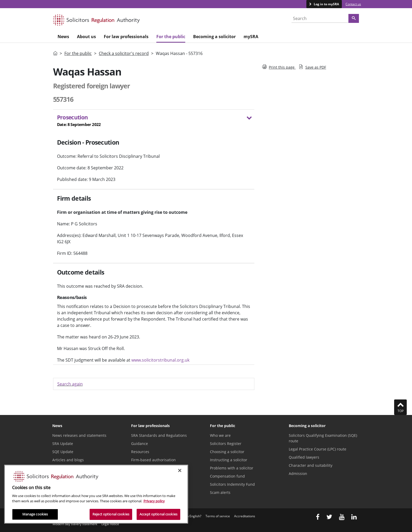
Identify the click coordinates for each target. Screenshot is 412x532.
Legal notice (110, 524)
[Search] (354, 18)
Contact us (353, 4)
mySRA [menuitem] (251, 37)
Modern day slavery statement (75, 524)
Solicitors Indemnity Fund (232, 484)
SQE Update (63, 452)
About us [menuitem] (86, 37)
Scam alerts (220, 492)
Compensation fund (227, 476)
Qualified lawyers (304, 457)
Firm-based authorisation (153, 460)
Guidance (140, 444)
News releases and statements (79, 435)
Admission (298, 473)
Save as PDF (312, 67)
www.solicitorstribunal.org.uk (160, 360)
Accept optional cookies (158, 514)
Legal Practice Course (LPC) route (318, 449)
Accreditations (245, 516)
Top (400, 407)
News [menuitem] (63, 37)
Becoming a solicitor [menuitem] (214, 37)
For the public (78, 53)
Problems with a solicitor (232, 468)
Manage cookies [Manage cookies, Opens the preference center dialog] (35, 514)
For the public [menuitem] (171, 37)
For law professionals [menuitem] (126, 37)
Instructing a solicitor (229, 460)
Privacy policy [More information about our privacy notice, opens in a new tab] (154, 501)
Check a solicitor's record (124, 53)
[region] (96, 494)
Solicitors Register (226, 444)
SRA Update (63, 444)
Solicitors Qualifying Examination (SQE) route (323, 438)
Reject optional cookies (111, 514)
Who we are (220, 435)
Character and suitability (311, 465)
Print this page (279, 67)
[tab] (154, 122)
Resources (140, 452)
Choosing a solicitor (227, 452)
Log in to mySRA (326, 4)
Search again (70, 384)
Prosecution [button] (151, 121)
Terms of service (218, 516)
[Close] (180, 470)
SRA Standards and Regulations (159, 435)
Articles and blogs (68, 460)
